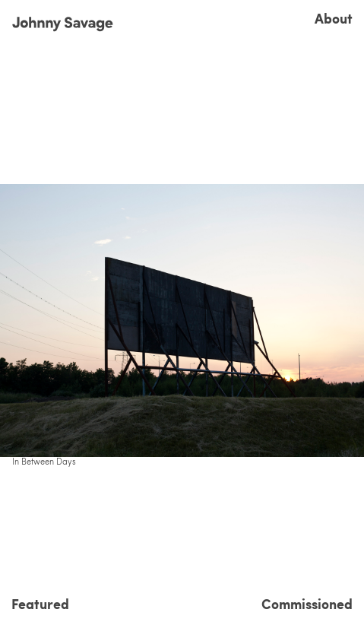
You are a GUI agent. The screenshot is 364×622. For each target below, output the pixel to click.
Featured (40, 604)
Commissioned (307, 604)
